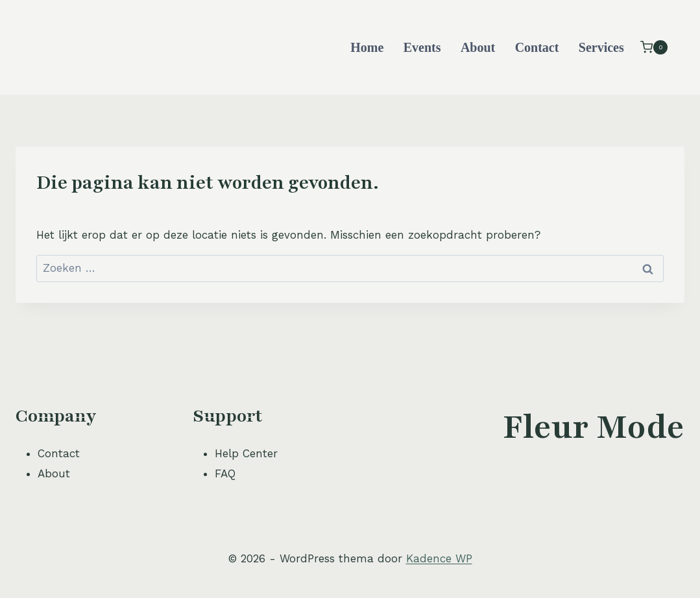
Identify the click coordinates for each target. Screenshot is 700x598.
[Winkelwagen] (654, 47)
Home (367, 47)
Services (601, 47)
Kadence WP (439, 558)
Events (422, 47)
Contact (537, 47)
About (478, 47)
